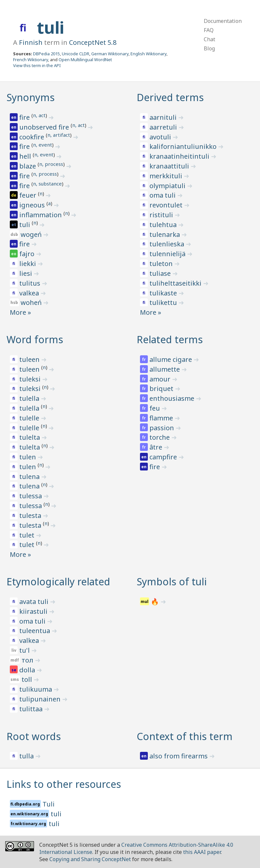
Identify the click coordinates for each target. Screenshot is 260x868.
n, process (51, 164)
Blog (209, 48)
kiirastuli (34, 611)
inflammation (41, 215)
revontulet (167, 205)
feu (156, 408)
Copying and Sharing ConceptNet (90, 859)
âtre (157, 447)
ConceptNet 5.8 (93, 42)
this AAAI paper (202, 852)
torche (160, 437)
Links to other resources (64, 784)
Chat (209, 39)
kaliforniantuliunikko (184, 146)
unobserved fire (45, 127)
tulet (28, 535)
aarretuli (164, 127)
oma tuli (163, 195)
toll (28, 679)
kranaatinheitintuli (180, 156)
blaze (28, 166)
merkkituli (167, 176)
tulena (30, 477)
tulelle (30, 418)
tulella (30, 398)
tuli (51, 27)
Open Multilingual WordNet (85, 60)
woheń (32, 302)
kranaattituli (170, 166)
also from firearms (179, 756)
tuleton (162, 264)
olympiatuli (168, 186)
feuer (29, 195)
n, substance (47, 184)
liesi (26, 273)
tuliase (161, 273)
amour (161, 379)
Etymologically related (58, 582)
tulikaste (164, 293)
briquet (162, 389)
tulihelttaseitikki (176, 283)
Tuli (49, 804)
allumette (165, 369)
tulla (27, 756)
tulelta (30, 437)
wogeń (32, 234)
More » (20, 312)
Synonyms (31, 97)
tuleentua (35, 631)
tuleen (30, 359)
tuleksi (31, 379)
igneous (33, 205)
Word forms (35, 339)
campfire (164, 457)
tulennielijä (168, 254)
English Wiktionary (148, 54)
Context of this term (185, 736)
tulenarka (165, 234)
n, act (39, 115)
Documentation (223, 21)
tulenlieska (168, 244)
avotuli (161, 137)
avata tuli (35, 602)
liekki (28, 264)
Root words (34, 736)
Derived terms (170, 97)
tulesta (31, 515)
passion (163, 428)
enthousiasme (173, 398)
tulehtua (164, 225)
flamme (162, 418)
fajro (28, 254)
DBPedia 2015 (46, 54)
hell (26, 156)
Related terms (170, 339)
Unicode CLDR (76, 54)
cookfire (33, 137)
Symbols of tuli (172, 582)
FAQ (209, 30)
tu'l (25, 650)
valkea (30, 293)
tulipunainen (41, 699)
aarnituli (164, 117)
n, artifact (59, 135)
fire (25, 117)
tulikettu (164, 302)
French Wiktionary (31, 60)
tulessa (31, 496)
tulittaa (32, 709)
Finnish (31, 42)
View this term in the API (37, 65)
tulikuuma (36, 689)
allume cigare (172, 359)
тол (28, 660)
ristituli (162, 215)
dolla (28, 670)
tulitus (31, 283)
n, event (43, 145)
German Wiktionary (110, 54)
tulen (28, 457)
